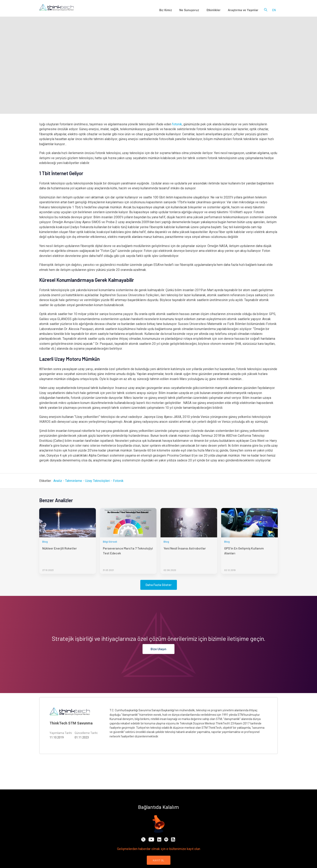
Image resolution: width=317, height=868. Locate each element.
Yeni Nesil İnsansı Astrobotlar (185, 548)
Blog (45, 542)
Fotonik (118, 481)
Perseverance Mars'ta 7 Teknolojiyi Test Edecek (128, 551)
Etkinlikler (218, 10)
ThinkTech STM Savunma (71, 723)
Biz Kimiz (175, 10)
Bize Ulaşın (158, 649)
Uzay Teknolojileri (98, 481)
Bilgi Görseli (110, 542)
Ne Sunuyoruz (197, 10)
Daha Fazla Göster (159, 585)
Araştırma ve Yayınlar (245, 10)
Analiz (58, 481)
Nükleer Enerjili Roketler (60, 548)
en (274, 10)
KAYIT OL (159, 860)
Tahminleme (74, 481)
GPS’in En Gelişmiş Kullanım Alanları (244, 551)
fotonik (177, 124)
